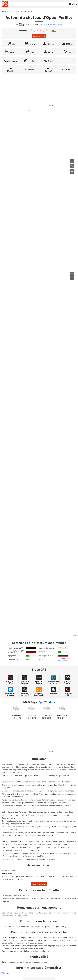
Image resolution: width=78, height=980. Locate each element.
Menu (75, 4)
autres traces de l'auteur (51, 24)
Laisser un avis (39, 36)
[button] (72, 161)
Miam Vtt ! (6, 973)
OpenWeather (46, 702)
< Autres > (30, 70)
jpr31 (23, 24)
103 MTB (61, 658)
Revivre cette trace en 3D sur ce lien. (17, 896)
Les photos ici (8, 767)
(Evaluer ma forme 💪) (64, 659)
